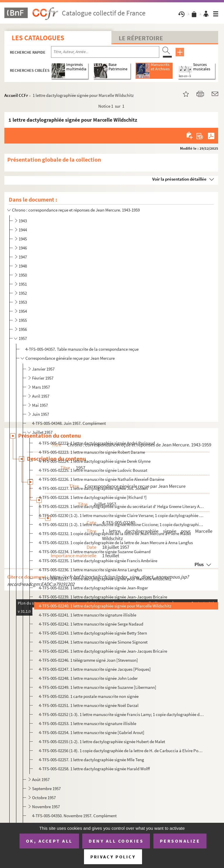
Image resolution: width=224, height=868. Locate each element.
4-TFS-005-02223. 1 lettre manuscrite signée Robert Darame (92, 452)
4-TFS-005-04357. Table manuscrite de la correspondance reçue (82, 349)
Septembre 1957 (46, 788)
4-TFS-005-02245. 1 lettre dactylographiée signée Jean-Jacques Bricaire (103, 651)
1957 (23, 338)
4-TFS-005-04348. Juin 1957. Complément (69, 423)
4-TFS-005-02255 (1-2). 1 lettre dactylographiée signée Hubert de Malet (102, 742)
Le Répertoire (141, 38)
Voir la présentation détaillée (179, 179)
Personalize (180, 841)
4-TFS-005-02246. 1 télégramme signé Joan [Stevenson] (88, 660)
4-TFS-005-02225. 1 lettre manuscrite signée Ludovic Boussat (93, 470)
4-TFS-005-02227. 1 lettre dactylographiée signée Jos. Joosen (93, 488)
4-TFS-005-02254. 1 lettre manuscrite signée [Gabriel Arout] (92, 732)
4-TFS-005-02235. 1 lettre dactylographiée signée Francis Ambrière (98, 561)
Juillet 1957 (42, 432)
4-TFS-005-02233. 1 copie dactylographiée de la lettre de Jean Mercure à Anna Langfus (116, 543)
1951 (23, 284)
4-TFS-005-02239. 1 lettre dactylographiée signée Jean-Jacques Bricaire (103, 597)
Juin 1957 (41, 414)
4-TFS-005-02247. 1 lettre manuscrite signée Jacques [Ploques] (95, 669)
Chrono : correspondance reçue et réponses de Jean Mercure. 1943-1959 (76, 210)
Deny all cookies (116, 841)
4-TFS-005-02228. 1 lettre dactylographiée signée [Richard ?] (93, 497)
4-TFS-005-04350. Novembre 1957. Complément (74, 816)
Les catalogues (38, 38)
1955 (23, 320)
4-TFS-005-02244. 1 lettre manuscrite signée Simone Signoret (93, 642)
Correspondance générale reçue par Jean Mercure (70, 358)
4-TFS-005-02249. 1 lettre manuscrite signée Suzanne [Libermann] (98, 687)
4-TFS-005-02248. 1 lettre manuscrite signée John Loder (88, 678)
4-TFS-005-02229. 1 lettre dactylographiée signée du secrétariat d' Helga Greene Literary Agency (122, 506)
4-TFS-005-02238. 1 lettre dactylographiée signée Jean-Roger (93, 588)
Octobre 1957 (44, 798)
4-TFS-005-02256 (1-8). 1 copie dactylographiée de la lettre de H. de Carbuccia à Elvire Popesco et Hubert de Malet (122, 751)
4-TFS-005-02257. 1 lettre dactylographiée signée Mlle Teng (91, 760)
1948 (23, 266)
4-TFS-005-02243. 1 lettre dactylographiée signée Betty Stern (93, 633)
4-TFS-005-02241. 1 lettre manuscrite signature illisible (87, 615)
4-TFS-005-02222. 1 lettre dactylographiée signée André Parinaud (97, 443)
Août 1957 (41, 779)
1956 (23, 329)
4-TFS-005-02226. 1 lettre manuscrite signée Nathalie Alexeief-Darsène (101, 479)
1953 (23, 302)
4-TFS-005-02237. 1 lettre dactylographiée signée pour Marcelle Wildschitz (105, 579)
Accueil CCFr (16, 95)
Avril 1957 (41, 396)
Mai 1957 (40, 405)
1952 (23, 293)
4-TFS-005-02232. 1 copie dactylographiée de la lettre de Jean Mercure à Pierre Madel (115, 533)
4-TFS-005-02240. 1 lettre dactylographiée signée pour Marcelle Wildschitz (105, 606)
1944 (23, 230)
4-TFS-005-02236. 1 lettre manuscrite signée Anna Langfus (90, 570)
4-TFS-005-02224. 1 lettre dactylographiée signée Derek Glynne (95, 461)
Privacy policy (113, 857)
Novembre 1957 (46, 807)
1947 (23, 257)
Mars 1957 (41, 387)
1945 (23, 239)
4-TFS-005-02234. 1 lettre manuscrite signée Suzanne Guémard (95, 552)
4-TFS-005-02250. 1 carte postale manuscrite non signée (89, 696)
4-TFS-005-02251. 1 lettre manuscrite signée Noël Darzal (89, 705)
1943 (23, 221)
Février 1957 (43, 378)
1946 (23, 248)
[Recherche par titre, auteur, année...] (105, 52)
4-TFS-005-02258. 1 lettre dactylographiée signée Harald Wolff (94, 769)
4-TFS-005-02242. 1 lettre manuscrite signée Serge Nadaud (91, 624)
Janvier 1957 (43, 369)
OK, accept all (49, 841)
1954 (23, 311)
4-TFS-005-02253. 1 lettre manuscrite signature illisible (87, 723)
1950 (23, 275)
